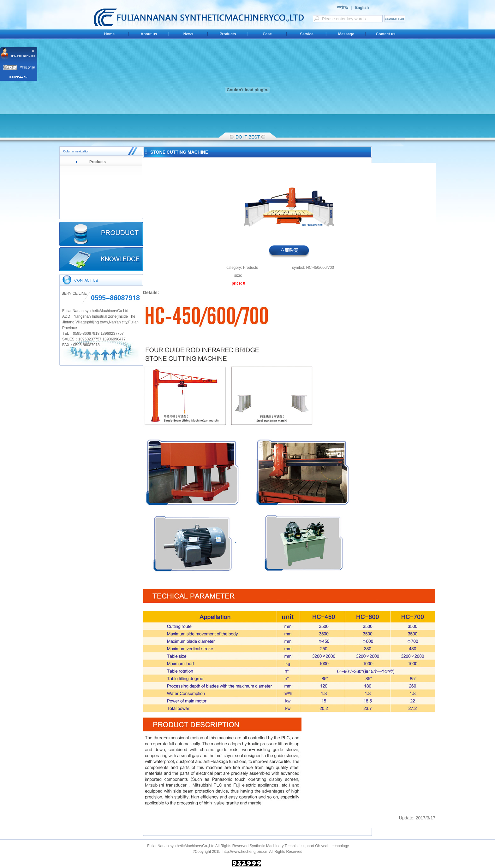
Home (109, 34)
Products (228, 34)
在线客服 (27, 68)
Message (346, 34)
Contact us (385, 34)
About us (149, 34)
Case (267, 34)
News (188, 34)
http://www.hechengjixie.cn (245, 852)
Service (307, 34)
